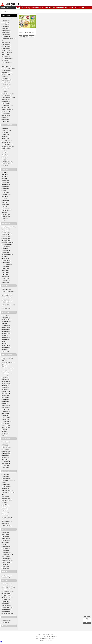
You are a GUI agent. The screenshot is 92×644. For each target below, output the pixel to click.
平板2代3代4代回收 (6, 577)
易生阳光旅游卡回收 (6, 289)
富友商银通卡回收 (6, 326)
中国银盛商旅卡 (6, 303)
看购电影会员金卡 (6, 600)
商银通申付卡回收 (6, 185)
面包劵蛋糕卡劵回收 (50, 8)
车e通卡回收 (5, 220)
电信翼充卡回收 (6, 396)
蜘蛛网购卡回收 (6, 402)
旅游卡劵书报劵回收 (62, 8)
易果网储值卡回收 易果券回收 (8, 362)
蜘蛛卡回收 (5, 429)
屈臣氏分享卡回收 (6, 548)
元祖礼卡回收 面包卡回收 (7, 58)
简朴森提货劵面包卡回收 (7, 72)
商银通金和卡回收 (6, 349)
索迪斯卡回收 (5, 173)
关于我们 (77, 8)
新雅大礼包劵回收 (6, 539)
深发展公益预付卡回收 (7, 297)
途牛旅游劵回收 (6, 268)
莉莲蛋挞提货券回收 (6, 47)
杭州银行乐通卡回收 (6, 299)
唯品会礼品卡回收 (6, 407)
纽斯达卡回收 (5, 196)
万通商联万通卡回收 (6, 382)
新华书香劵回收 (6, 276)
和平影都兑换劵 (6, 604)
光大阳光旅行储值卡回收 (7, 295)
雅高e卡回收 (5, 202)
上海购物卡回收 (25, 8)
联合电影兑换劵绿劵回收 (7, 594)
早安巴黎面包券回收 (6, 84)
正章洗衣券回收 (6, 477)
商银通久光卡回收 (6, 136)
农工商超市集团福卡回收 (7, 164)
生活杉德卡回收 (6, 398)
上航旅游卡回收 (6, 266)
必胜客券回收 (5, 510)
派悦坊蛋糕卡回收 (6, 116)
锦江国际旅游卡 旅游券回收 (8, 243)
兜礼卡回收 (5, 435)
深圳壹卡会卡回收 (6, 392)
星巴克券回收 (5, 508)
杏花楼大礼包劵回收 (6, 541)
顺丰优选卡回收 (6, 543)
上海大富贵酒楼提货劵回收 (8, 554)
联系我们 (39, 634)
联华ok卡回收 (5, 175)
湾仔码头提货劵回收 (6, 104)
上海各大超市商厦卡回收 (37, 8)
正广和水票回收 (6, 475)
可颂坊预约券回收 (6, 37)
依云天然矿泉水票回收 (7, 526)
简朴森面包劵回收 (6, 86)
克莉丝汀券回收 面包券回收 (8, 19)
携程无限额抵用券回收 (7, 233)
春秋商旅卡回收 (6, 187)
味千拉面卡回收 (6, 512)
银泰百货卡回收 (6, 568)
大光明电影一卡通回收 (7, 596)
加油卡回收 (5, 198)
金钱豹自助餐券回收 (6, 484)
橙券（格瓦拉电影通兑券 (7, 584)
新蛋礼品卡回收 (6, 378)
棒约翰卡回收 (5, 504)
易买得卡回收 (5, 158)
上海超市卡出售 (6, 622)
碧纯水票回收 (5, 502)
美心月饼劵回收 (6, 468)
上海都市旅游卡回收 (6, 194)
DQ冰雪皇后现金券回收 (7, 52)
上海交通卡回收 (6, 183)
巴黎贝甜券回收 (6, 54)
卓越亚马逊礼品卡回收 (7, 370)
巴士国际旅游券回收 (6, 241)
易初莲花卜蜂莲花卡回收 (7, 148)
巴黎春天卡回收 (6, 138)
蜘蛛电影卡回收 (6, 120)
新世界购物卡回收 (6, 132)
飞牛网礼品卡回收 (6, 411)
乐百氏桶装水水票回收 (7, 500)
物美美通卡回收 (6, 566)
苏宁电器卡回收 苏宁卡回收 (8, 368)
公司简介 (43, 634)
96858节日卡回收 (6, 376)
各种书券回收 (5, 118)
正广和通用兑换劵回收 (7, 522)
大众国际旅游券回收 (6, 247)
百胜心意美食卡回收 (6, 114)
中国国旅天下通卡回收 (7, 235)
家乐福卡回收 (5, 152)
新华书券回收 (5, 249)
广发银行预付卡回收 (6, 309)
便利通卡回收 (5, 128)
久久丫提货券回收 (6, 56)
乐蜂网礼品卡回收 (6, 427)
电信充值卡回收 (6, 386)
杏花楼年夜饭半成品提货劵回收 (9, 98)
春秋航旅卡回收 (6, 218)
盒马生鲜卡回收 (6, 433)
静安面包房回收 (6, 29)
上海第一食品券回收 (6, 486)
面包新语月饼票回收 (6, 452)
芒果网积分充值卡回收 (7, 562)
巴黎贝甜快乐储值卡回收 (7, 74)
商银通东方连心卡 (6, 345)
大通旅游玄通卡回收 (6, 261)
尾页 (27, 37)
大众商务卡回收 (6, 200)
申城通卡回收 (5, 336)
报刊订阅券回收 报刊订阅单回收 (9, 227)
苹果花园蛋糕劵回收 (6, 556)
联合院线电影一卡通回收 (7, 598)
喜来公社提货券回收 (6, 45)
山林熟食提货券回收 (6, 31)
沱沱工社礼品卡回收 (6, 417)
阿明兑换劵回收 (6, 90)
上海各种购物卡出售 (6, 620)
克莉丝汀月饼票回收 (6, 448)
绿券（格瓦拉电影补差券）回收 (9, 588)
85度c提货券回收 (6, 23)
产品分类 (6, 11)
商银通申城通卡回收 (6, 347)
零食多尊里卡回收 (6, 102)
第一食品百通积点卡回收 (7, 374)
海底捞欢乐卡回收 (6, 100)
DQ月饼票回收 (5, 460)
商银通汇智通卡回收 (6, 322)
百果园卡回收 (5, 564)
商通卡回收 (5, 212)
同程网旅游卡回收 (6, 270)
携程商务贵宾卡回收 (6, 229)
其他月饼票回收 (6, 466)
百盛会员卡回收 (6, 134)
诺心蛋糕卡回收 (6, 76)
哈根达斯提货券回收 (6, 82)
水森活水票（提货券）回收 (8, 490)
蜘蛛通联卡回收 (6, 204)
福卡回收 (4, 191)
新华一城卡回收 (6, 189)
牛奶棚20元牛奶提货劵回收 (8, 110)
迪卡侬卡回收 (5, 545)
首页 (18, 8)
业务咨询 (87, 619)
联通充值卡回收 (6, 390)
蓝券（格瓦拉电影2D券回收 (8, 586)
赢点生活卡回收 (6, 316)
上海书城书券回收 (6, 251)
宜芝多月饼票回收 (6, 456)
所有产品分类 (4, 8)
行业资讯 (83, 8)
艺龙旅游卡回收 (6, 282)
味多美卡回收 (5, 92)
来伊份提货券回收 (6, 25)
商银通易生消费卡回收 (7, 339)
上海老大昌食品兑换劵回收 (8, 106)
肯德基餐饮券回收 (6, 506)
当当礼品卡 (5, 360)
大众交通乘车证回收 (6, 263)
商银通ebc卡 (5, 341)
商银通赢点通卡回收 (6, 330)
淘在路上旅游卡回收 (6, 558)
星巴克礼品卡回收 (6, 112)
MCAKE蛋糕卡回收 (6, 108)
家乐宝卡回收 (5, 431)
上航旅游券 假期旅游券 (7, 245)
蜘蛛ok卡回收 (5, 404)
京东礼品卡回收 (6, 372)
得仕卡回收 (5, 179)
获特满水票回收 (6, 488)
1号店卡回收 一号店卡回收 (8, 358)
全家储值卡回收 (6, 533)
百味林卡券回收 (6, 78)
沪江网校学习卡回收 (6, 552)
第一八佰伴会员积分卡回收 (8, 144)
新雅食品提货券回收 (6, 33)
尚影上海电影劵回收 (6, 606)
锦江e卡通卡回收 (6, 259)
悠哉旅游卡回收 (6, 278)
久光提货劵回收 (6, 537)
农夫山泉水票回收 (6, 498)
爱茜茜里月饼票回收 (6, 454)
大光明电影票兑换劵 (6, 602)
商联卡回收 (5, 324)
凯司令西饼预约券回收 (7, 66)
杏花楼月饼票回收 (6, 444)
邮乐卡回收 (5, 366)
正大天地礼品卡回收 (6, 384)
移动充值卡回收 (6, 388)
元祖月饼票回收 (6, 446)
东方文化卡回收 (6, 193)
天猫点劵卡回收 (6, 419)
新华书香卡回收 (6, 253)
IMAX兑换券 (5, 590)
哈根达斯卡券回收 (6, 43)
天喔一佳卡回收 (6, 88)
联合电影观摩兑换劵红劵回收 (8, 592)
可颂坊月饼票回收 (6, 462)
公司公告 (48, 634)
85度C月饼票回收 (6, 458)
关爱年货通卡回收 (6, 406)
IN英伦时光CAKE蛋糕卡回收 (8, 94)
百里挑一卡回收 (6, 351)
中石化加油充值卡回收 (7, 210)
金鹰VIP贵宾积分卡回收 (7, 130)
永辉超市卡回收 (6, 166)
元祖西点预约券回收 (6, 49)
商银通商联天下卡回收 (7, 328)
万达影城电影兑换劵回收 (7, 608)
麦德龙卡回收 (5, 160)
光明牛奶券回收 (6, 364)
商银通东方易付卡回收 (7, 320)
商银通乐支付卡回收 (6, 334)
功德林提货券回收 (6, 60)
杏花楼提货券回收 (6, 27)
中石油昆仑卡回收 (6, 216)
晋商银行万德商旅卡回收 (7, 301)
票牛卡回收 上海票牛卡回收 (8, 614)
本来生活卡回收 (6, 423)
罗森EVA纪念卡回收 (6, 547)
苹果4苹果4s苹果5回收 (7, 575)
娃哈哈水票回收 (6, 496)
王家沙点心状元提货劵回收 (8, 96)
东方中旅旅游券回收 (6, 237)
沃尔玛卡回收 (5, 156)
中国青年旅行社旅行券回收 (8, 255)
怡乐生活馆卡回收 (6, 380)
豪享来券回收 (5, 514)
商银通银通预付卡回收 (7, 332)
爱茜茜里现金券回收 (6, 35)
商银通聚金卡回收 (6, 318)
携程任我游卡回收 (6, 272)
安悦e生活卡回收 (6, 409)
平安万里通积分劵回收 (7, 421)
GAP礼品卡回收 (6, 413)
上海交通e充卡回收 (6, 208)
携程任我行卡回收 (6, 231)
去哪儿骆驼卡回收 (6, 280)
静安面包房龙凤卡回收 (7, 80)
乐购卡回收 (5, 150)
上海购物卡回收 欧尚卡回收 (8, 146)
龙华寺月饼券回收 (6, 464)
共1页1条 (31, 37)
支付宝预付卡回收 (6, 425)
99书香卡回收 (5, 257)
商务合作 (71, 8)
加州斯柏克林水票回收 (7, 478)
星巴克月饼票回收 (6, 450)
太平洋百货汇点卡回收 (7, 140)
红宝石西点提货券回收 (7, 51)
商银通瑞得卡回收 (6, 337)
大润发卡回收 (5, 154)
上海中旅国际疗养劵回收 (7, 265)
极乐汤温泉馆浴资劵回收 (7, 560)
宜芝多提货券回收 (6, 21)
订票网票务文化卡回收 (7, 610)
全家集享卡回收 (6, 550)
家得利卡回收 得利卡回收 (7, 162)
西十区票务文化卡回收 (7, 612)
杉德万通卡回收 (6, 181)
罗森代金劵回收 (6, 535)
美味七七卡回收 (6, 400)
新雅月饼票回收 (6, 122)
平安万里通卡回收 (6, 415)
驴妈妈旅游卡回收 (6, 274)
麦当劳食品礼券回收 (6, 516)
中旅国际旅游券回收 (6, 239)
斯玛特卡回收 (5, 177)
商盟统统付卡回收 (6, 394)
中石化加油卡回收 (6, 214)
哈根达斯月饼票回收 (6, 442)
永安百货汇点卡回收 (6, 142)
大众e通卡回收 (5, 206)
